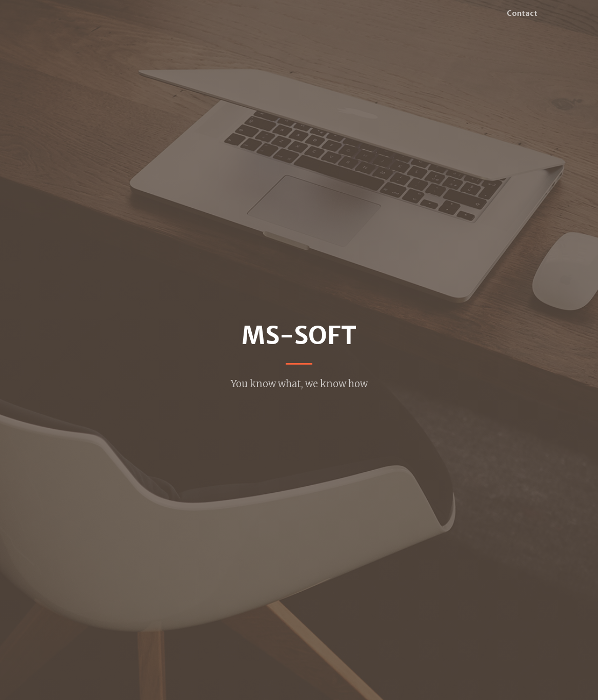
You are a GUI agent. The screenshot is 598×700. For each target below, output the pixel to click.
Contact (522, 13)
